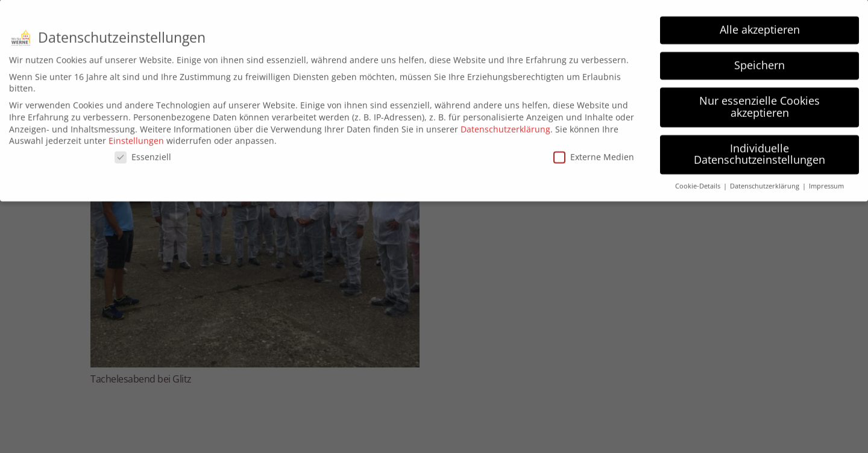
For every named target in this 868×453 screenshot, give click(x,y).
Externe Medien (594, 153)
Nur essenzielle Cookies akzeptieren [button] (759, 102)
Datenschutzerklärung (505, 124)
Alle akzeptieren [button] (760, 25)
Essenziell (143, 153)
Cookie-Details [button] (699, 182)
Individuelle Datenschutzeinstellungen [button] (759, 150)
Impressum (826, 182)
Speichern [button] (759, 61)
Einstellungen (136, 136)
